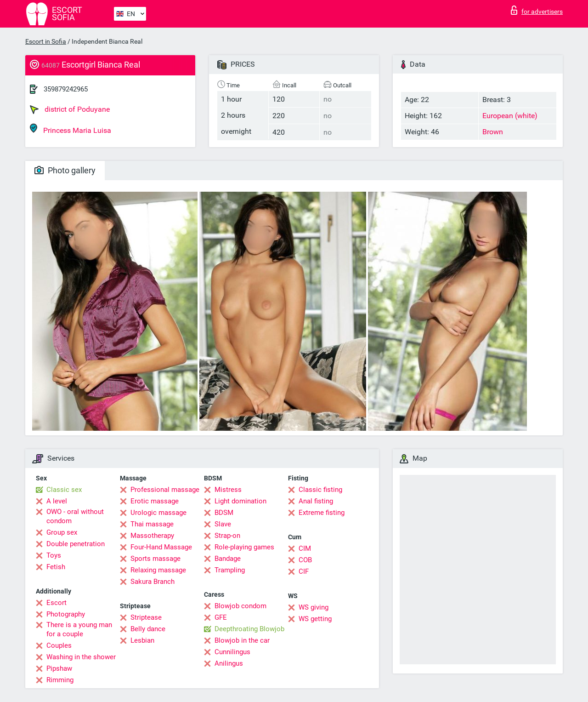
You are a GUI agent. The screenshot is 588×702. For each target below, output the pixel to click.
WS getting (315, 619)
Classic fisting (320, 490)
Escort (57, 603)
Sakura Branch (153, 582)
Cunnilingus (232, 652)
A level (57, 501)
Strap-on (227, 536)
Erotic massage (155, 501)
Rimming (60, 680)
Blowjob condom (240, 606)
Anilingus (229, 663)
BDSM (224, 513)
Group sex (62, 532)
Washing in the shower (81, 657)
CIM (305, 548)
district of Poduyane (70, 109)
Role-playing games (244, 547)
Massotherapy (152, 536)
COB (305, 560)
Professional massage (165, 490)
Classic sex (64, 490)
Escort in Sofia (46, 41)
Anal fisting (316, 501)
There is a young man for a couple (79, 629)
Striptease (146, 617)
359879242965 (66, 89)
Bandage (228, 559)
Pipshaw (59, 668)
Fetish (56, 567)
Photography (66, 614)
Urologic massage (158, 513)
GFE (221, 617)
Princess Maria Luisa (71, 129)
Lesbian (142, 640)
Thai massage (152, 524)
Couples (59, 645)
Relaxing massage (158, 570)
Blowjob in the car (242, 640)
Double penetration (76, 544)
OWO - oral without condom (75, 516)
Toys (54, 555)
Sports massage (155, 559)
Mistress (228, 490)
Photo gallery (65, 170)
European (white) (510, 116)
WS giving (314, 607)
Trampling (230, 570)
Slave (223, 524)
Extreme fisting (322, 513)
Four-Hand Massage (161, 547)
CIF (304, 571)
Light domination (240, 501)
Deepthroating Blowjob (249, 629)
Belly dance (148, 629)
